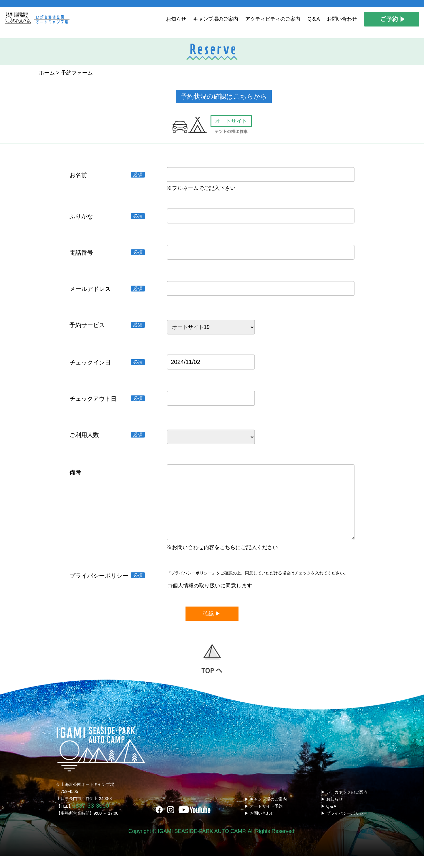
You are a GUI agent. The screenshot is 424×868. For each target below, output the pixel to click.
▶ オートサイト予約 (264, 818)
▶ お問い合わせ (259, 825)
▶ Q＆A (329, 818)
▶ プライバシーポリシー (344, 825)
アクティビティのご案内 (273, 19)
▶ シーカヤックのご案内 (344, 804)
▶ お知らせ (332, 811)
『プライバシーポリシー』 (191, 585)
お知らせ (176, 19)
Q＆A (314, 19)
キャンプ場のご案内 (216, 19)
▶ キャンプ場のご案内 (266, 811)
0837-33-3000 (91, 817)
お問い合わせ (342, 19)
